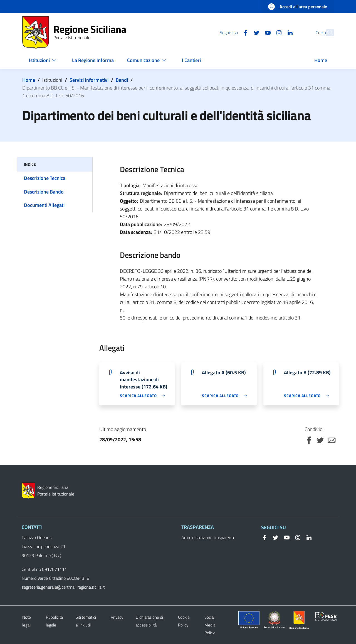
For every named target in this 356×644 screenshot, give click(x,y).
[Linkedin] (278, 32)
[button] (327, 33)
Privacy (117, 617)
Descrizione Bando (44, 192)
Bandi (122, 80)
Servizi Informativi (89, 80)
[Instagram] (267, 32)
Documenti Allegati (44, 205)
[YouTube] (256, 32)
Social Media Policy (210, 625)
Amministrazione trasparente (208, 538)
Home (29, 80)
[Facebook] (233, 32)
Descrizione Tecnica (45, 178)
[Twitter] (244, 32)
